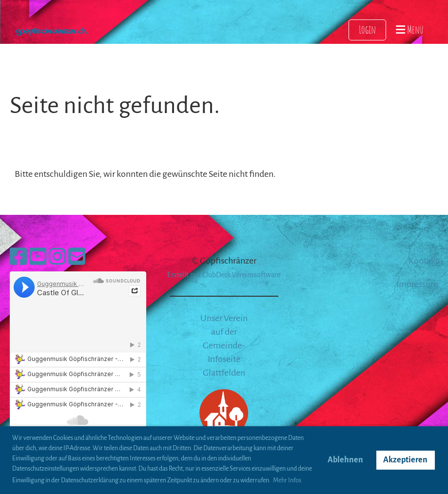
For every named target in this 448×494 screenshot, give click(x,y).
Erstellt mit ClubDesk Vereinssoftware (224, 275)
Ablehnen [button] (345, 460)
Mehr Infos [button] (287, 480)
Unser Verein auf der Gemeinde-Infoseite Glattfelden (224, 345)
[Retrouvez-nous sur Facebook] (18, 258)
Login (367, 29)
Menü (410, 29)
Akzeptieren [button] (405, 460)
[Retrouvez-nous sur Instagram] (57, 258)
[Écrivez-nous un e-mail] (77, 258)
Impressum (417, 284)
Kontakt (423, 261)
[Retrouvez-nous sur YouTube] (38, 258)
